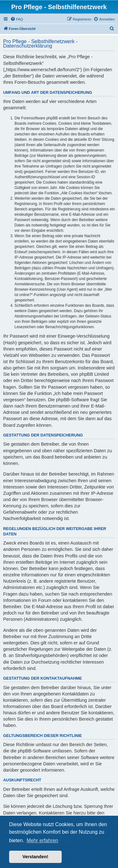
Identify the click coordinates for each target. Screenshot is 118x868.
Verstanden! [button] (35, 857)
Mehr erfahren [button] (42, 840)
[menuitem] (17, 19)
